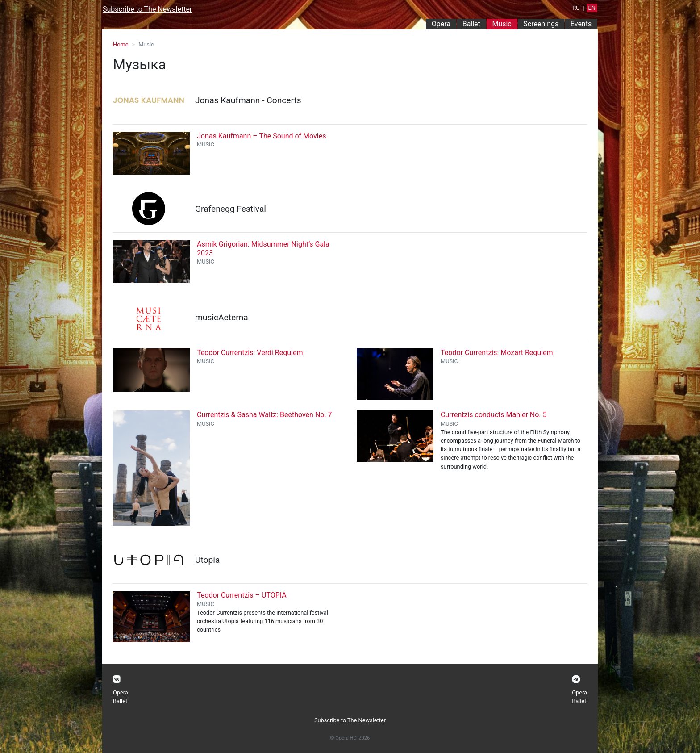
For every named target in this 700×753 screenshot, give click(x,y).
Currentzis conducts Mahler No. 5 (494, 415)
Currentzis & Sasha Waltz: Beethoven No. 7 (265, 415)
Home (121, 44)
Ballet (471, 24)
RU (576, 8)
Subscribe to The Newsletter (147, 9)
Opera (441, 24)
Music (504, 23)
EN (592, 8)
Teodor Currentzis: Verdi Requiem (250, 353)
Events (581, 24)
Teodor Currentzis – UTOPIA (242, 595)
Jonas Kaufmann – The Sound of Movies (261, 136)
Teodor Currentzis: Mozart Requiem (497, 353)
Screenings (541, 24)
